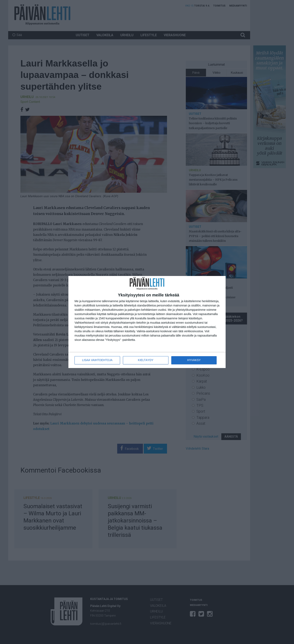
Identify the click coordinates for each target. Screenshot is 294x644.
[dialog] (147, 322)
